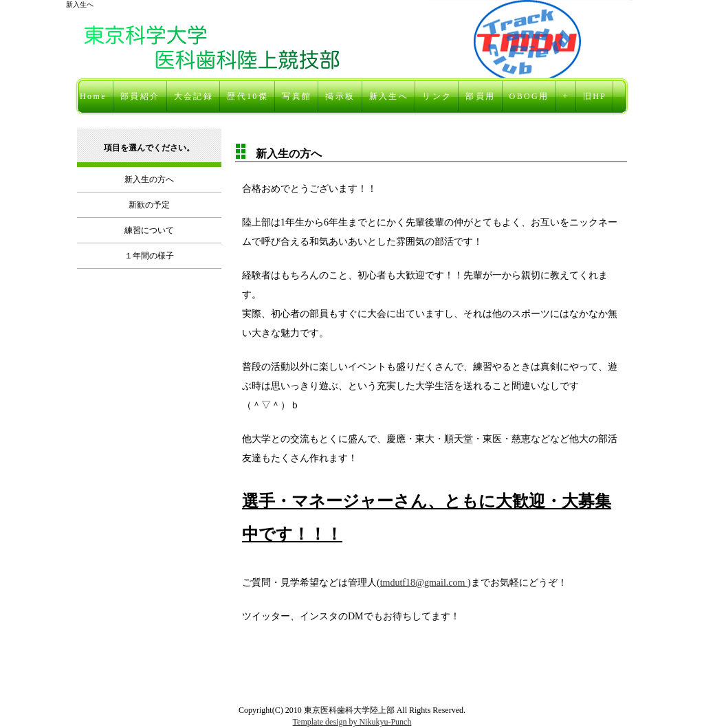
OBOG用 (529, 96)
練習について (149, 230)
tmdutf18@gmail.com (424, 583)
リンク (437, 96)
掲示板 (340, 96)
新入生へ (389, 96)
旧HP (595, 96)
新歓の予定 (149, 205)
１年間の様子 (149, 256)
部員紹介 (140, 96)
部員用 (480, 96)
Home (93, 96)
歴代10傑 (247, 96)
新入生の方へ (149, 179)
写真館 (297, 96)
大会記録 (194, 96)
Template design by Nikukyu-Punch (352, 722)
